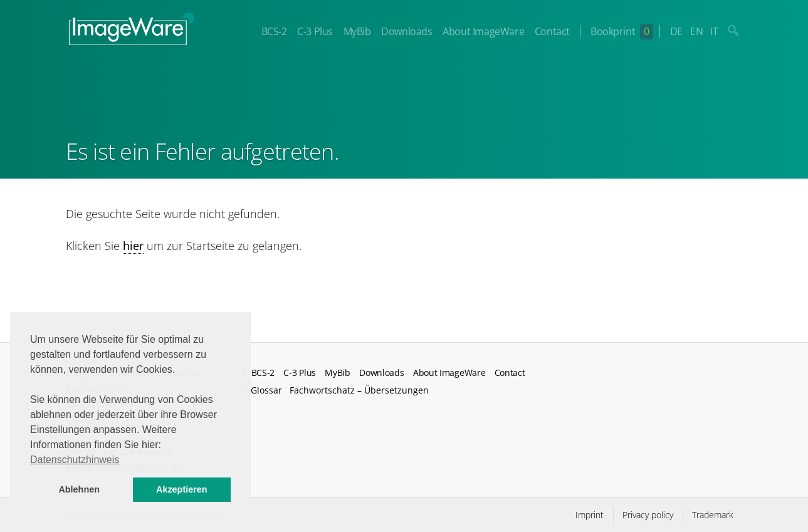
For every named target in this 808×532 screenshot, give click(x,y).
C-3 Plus (315, 31)
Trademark (713, 515)
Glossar (266, 390)
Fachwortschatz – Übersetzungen (359, 390)
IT (714, 31)
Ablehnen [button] (79, 489)
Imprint (590, 515)
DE (676, 31)
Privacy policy (648, 515)
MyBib (357, 31)
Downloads (407, 31)
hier (133, 246)
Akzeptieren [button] (182, 489)
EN (696, 31)
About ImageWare (483, 31)
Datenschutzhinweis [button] (75, 460)
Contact (552, 31)
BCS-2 (274, 31)
